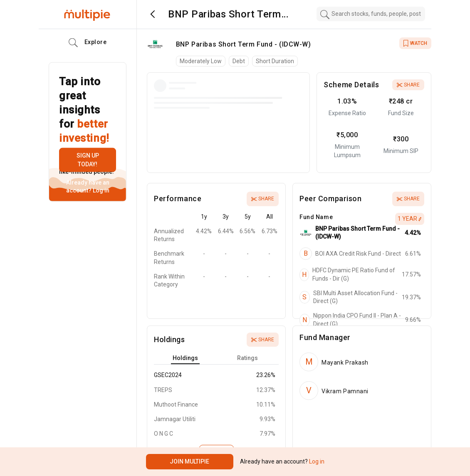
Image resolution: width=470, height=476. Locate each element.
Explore (88, 43)
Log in (100, 190)
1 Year (410, 219)
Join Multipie (189, 461)
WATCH (415, 43)
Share (408, 85)
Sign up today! (88, 160)
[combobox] (371, 14)
